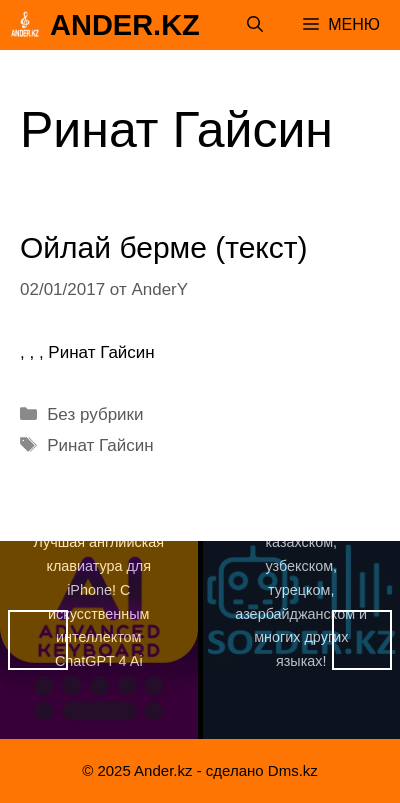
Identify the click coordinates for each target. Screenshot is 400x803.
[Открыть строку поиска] (255, 25)
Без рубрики (95, 414)
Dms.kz (293, 770)
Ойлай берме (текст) (164, 247)
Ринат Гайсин (100, 445)
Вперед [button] (362, 640)
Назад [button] (38, 640)
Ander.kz (125, 25)
